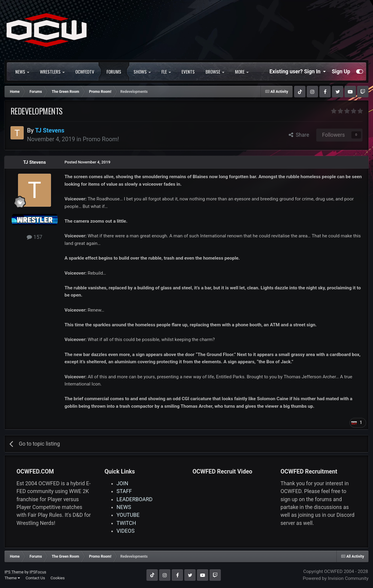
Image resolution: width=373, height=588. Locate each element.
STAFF (124, 491)
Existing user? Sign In (298, 72)
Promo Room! (101, 139)
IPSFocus (38, 572)
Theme (12, 578)
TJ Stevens (35, 162)
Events (188, 72)
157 (35, 237)
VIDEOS (125, 531)
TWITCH (126, 523)
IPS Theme (14, 572)
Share (299, 135)
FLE (166, 72)
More (242, 72)
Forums (114, 72)
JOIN (122, 483)
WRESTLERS (52, 72)
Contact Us (35, 578)
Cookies (57, 578)
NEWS (22, 72)
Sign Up (341, 72)
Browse (215, 72)
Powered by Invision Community (336, 578)
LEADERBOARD (134, 499)
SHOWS (142, 72)
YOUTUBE (128, 515)
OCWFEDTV (85, 72)
